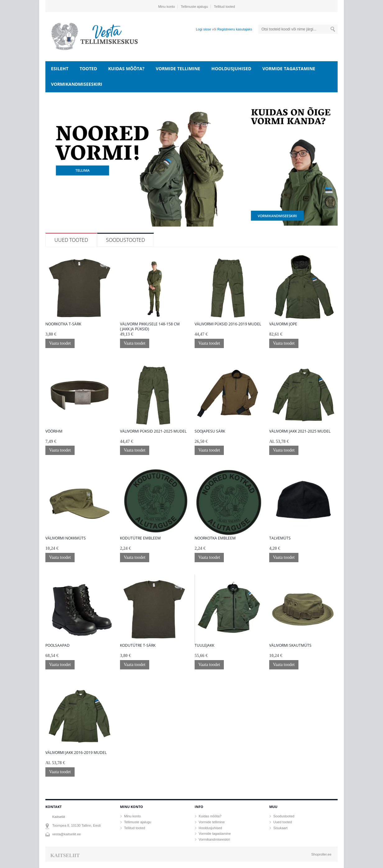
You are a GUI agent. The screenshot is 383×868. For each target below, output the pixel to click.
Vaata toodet (60, 343)
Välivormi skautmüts (290, 645)
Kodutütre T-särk (138, 645)
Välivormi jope (283, 324)
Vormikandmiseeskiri (77, 84)
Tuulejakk (204, 645)
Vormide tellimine (178, 69)
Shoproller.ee (321, 854)
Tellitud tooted (224, 7)
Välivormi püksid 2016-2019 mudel (228, 324)
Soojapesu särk (210, 431)
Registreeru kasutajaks (235, 29)
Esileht (60, 69)
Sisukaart (280, 828)
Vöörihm (54, 431)
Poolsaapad (58, 645)
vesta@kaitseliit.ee (67, 834)
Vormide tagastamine (289, 69)
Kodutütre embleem (140, 538)
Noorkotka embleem (215, 538)
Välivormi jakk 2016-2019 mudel (76, 753)
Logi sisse (203, 29)
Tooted (88, 69)
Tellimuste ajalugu (194, 7)
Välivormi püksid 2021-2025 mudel (153, 431)
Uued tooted (71, 240)
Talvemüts (280, 538)
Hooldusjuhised (231, 69)
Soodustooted (125, 240)
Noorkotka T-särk (63, 324)
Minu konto (167, 7)
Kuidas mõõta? (126, 69)
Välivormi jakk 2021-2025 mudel (300, 431)
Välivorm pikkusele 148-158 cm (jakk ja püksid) (150, 327)
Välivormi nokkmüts (66, 538)
